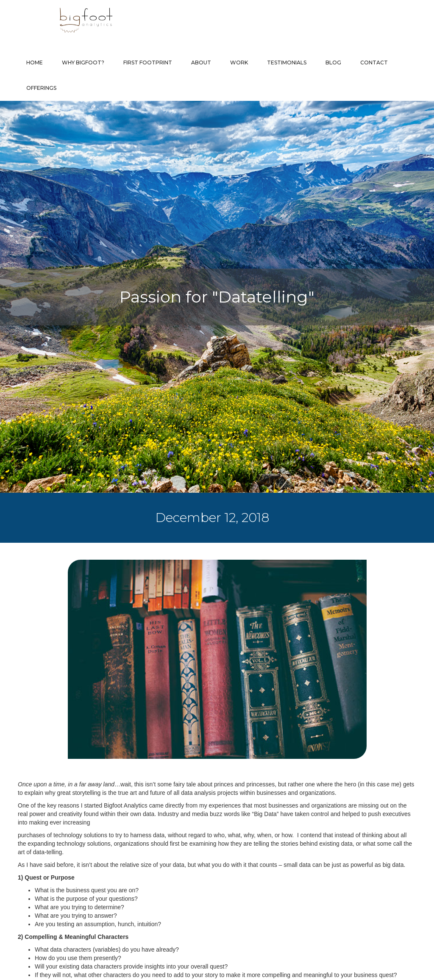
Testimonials (287, 62)
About (201, 62)
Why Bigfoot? (83, 62)
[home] (69, 20)
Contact (374, 62)
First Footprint (148, 62)
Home (35, 62)
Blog (333, 62)
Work (239, 62)
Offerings (41, 88)
